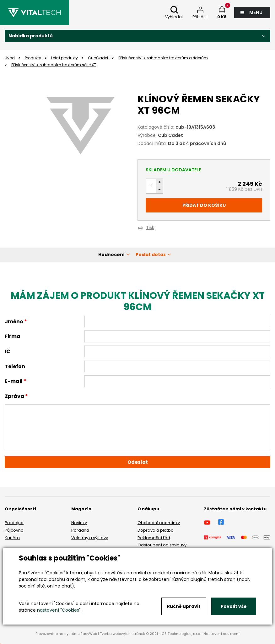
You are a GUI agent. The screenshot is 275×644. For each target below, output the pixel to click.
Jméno (14, 322)
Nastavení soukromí (221, 634)
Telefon (15, 366)
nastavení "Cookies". (59, 610)
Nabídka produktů (31, 36)
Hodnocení (111, 255)
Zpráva (14, 396)
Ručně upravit (184, 606)
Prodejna (14, 523)
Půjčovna (14, 530)
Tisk (150, 228)
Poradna (80, 530)
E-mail (14, 381)
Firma (13, 336)
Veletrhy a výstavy (90, 538)
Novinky (79, 523)
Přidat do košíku (204, 205)
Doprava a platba (156, 530)
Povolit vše (234, 606)
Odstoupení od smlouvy (162, 545)
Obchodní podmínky (159, 523)
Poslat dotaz (151, 255)
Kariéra (12, 538)
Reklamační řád (154, 538)
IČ (8, 351)
